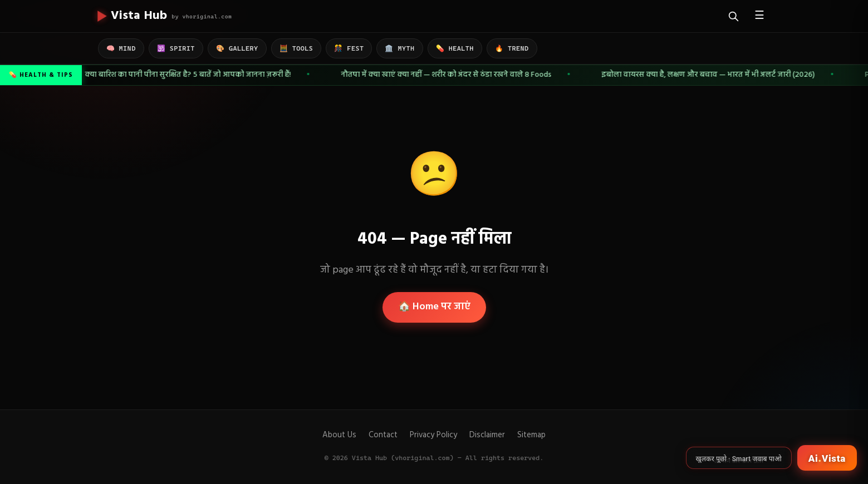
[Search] (734, 16)
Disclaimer (487, 435)
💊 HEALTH (455, 48)
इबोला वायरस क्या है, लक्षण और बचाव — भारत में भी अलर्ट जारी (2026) (710, 75)
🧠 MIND (121, 48)
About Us (339, 435)
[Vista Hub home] (165, 16)
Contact (383, 435)
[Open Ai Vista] (827, 458)
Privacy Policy (433, 435)
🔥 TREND (512, 48)
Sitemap (531, 435)
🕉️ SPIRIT (176, 48)
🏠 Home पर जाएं (434, 307)
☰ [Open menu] (759, 16)
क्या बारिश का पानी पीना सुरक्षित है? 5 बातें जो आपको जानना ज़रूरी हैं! (189, 75)
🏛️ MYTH (399, 48)
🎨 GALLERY (237, 48)
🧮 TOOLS (296, 48)
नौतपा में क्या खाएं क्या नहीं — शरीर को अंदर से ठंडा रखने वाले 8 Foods (448, 75)
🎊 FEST (349, 48)
